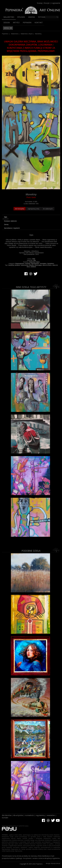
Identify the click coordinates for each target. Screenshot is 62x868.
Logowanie (56, 3)
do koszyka (20, 209)
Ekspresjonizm (20, 264)
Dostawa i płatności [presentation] (10, 221)
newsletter (51, 815)
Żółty (34, 259)
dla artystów (18, 815)
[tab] (31, 217)
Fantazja (28, 264)
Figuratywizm (35, 264)
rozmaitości (29, 815)
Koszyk (47, 3)
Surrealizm (43, 264)
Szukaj (40, 3)
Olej (35, 260)
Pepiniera (27, 23)
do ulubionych (48, 209)
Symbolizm (51, 264)
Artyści (16, 23)
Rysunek (21, 17)
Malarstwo (9, 17)
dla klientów (7, 815)
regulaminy (40, 815)
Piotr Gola (31, 197)
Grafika (32, 17)
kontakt (5, 818)
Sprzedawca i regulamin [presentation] (12, 228)
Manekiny (38, 34)
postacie (17, 265)
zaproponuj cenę (33, 209)
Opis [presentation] (6, 217)
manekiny (11, 265)
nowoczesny (24, 265)
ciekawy (31, 265)
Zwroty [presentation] (6, 224)
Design (7, 23)
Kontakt (39, 23)
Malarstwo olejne (27, 34)
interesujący (38, 265)
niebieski (33, 267)
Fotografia (43, 17)
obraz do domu (47, 265)
